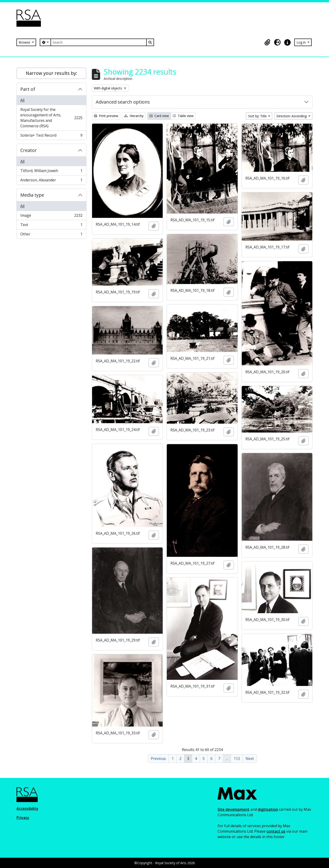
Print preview (106, 116)
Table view (183, 116)
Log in (302, 42)
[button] (267, 42)
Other (51, 235)
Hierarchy (134, 116)
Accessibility (27, 808)
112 (237, 759)
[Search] (98, 42)
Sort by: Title (258, 116)
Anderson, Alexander (51, 181)
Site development (233, 809)
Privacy (23, 818)
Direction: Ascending (292, 116)
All (22, 100)
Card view (159, 116)
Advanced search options (123, 102)
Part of (28, 89)
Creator (29, 150)
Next (250, 759)
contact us (276, 831)
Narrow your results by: (52, 73)
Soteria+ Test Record (51, 136)
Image (51, 216)
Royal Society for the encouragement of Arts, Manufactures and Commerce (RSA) (51, 118)
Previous (158, 759)
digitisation (268, 809)
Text (51, 226)
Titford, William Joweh (51, 172)
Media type (32, 195)
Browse (25, 42)
